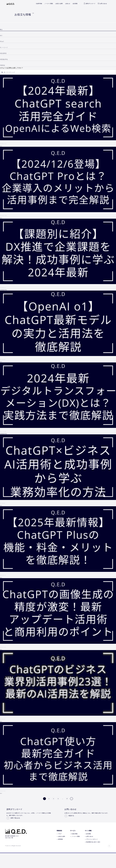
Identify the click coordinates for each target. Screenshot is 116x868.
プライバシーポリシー (92, 854)
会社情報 (75, 3)
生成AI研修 (39, 3)
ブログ (60, 849)
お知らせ (68, 3)
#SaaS (2, 41)
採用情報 (60, 854)
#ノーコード (4, 47)
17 (67, 799)
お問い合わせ (102, 4)
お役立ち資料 (59, 3)
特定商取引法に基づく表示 (93, 857)
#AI (1, 36)
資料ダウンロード (89, 4)
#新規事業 (3, 53)
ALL (1, 30)
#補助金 (3, 65)
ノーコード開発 (49, 3)
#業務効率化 (4, 59)
